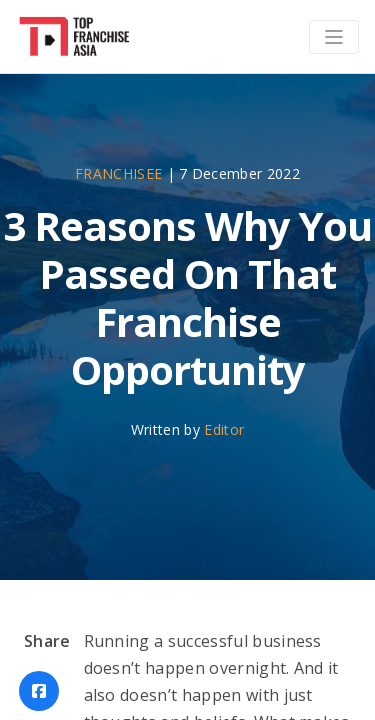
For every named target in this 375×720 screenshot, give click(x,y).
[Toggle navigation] (334, 37)
